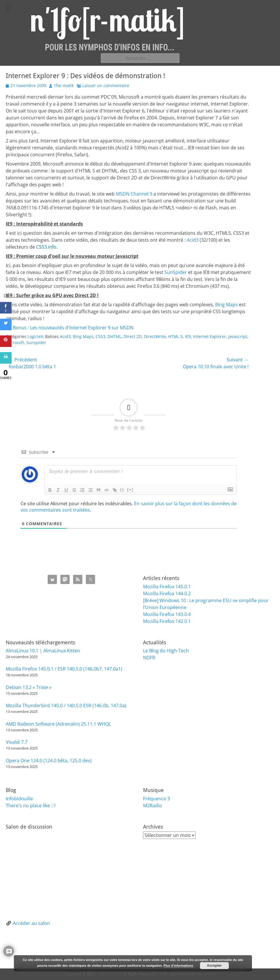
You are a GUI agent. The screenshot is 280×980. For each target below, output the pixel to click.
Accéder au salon (31, 923)
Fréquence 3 (156, 799)
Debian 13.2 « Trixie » (29, 687)
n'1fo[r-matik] (108, 974)
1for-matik (64, 86)
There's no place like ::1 (31, 806)
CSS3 (100, 336)
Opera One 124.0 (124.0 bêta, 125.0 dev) (49, 761)
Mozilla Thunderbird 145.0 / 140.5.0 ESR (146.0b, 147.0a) (66, 705)
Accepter (214, 966)
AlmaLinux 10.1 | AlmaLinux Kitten (43, 651)
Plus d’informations (178, 966)
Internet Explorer (209, 336)
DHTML (114, 336)
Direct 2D (133, 336)
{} (122, 490)
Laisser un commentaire (106, 86)
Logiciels (36, 336)
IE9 (188, 336)
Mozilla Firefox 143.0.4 (167, 614)
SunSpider (176, 272)
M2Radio (153, 806)
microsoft (15, 342)
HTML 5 (175, 336)
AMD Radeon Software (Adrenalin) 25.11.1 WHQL (58, 724)
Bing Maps (227, 305)
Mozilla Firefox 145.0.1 (167, 587)
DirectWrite (155, 336)
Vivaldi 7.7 (17, 742)
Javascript (238, 336)
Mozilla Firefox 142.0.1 (167, 621)
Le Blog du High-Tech (166, 651)
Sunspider (36, 342)
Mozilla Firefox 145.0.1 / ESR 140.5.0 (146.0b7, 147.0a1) (64, 669)
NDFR (149, 658)
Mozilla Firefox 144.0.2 (167, 594)
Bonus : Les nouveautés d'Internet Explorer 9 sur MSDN (73, 328)
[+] (130, 490)
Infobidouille (19, 799)
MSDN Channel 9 (134, 194)
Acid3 (193, 240)
